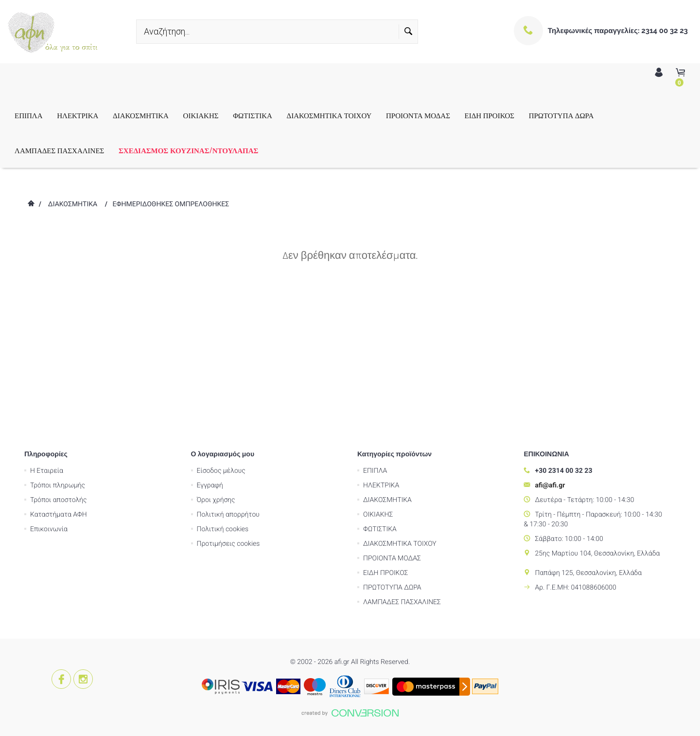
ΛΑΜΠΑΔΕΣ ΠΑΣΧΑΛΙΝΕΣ (59, 150)
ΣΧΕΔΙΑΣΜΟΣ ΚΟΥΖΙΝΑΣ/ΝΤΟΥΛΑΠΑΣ (188, 150)
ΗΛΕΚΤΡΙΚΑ (78, 115)
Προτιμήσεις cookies (228, 401)
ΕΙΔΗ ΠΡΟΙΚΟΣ (490, 115)
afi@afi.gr (550, 343)
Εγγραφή (210, 343)
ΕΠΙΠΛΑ (29, 115)
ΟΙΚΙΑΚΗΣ (201, 115)
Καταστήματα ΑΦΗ (59, 372)
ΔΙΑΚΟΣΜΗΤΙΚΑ (141, 115)
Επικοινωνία (49, 387)
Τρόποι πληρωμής (58, 343)
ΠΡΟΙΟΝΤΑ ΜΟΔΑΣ (418, 115)
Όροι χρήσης (216, 358)
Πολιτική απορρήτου (228, 372)
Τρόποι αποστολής (59, 358)
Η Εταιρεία (47, 328)
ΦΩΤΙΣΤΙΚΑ (253, 115)
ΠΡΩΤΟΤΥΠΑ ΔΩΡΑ (561, 115)
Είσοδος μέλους (221, 328)
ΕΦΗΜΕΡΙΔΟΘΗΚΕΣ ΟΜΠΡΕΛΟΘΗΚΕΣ (171, 204)
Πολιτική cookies (223, 387)
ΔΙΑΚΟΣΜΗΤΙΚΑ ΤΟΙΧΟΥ (329, 115)
